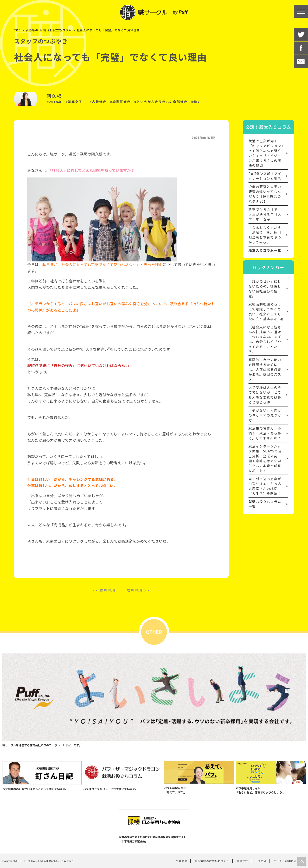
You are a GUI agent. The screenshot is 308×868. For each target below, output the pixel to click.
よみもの (32, 30)
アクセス (261, 861)
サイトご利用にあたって (290, 861)
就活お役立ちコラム (58, 30)
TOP (17, 30)
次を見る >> (138, 590)
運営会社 (242, 861)
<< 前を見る (105, 590)
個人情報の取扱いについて (212, 861)
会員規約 (182, 861)
